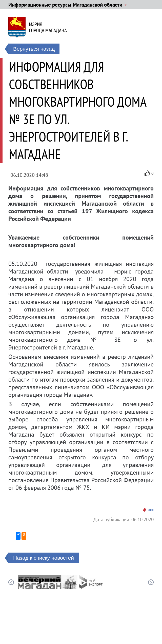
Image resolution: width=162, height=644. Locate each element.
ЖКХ (151, 510)
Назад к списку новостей (44, 558)
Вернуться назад (34, 49)
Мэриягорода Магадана (48, 27)
